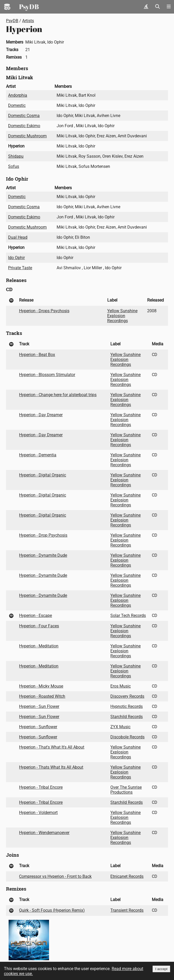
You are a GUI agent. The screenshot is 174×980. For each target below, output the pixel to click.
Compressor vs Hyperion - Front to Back (55, 876)
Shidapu (16, 156)
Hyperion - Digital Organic (43, 475)
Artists (28, 21)
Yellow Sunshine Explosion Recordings (122, 316)
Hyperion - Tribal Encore (41, 787)
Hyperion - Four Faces (39, 626)
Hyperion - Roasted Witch (42, 696)
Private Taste (20, 268)
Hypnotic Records (127, 706)
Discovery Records (127, 696)
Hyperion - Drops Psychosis (44, 311)
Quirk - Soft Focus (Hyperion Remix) (52, 910)
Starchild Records (127, 717)
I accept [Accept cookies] (161, 969)
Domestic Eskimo (24, 126)
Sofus (14, 166)
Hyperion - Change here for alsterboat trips (58, 395)
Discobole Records (127, 737)
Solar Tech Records (128, 615)
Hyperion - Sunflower (38, 727)
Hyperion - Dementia (38, 455)
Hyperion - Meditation (39, 646)
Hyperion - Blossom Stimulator (47, 375)
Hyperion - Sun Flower (39, 706)
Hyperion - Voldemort (38, 813)
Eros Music (121, 686)
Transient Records (127, 910)
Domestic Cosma (24, 116)
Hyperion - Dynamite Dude (43, 555)
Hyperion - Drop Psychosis (43, 535)
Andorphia (18, 95)
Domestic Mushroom (27, 136)
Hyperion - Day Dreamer (41, 415)
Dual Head (18, 237)
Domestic (17, 105)
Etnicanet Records (127, 876)
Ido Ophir (16, 258)
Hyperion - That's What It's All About (52, 747)
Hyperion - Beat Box (37, 355)
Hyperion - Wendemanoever (44, 833)
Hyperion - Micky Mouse (41, 686)
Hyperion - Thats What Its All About (51, 767)
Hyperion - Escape (35, 615)
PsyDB (29, 7)
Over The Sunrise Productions (126, 790)
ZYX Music (120, 727)
